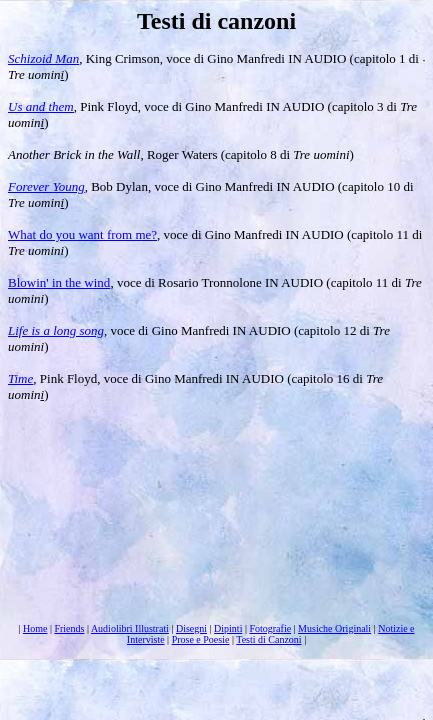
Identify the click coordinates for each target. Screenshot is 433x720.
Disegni (191, 628)
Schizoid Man (43, 58)
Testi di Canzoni (268, 639)
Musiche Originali (334, 628)
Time (20, 378)
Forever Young (46, 186)
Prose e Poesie (201, 639)
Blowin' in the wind (59, 282)
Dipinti (228, 628)
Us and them (41, 106)
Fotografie (270, 628)
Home (35, 628)
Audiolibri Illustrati (130, 628)
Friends (69, 628)
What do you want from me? (82, 234)
